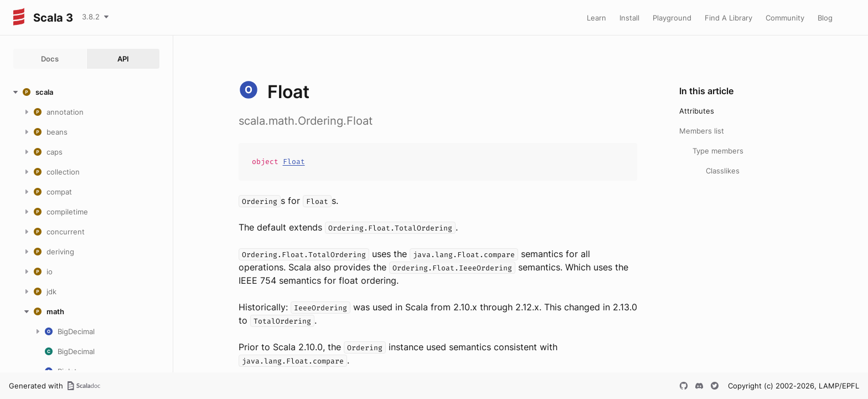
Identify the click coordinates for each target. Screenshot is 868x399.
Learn (596, 18)
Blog (825, 18)
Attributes (697, 111)
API (123, 59)
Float (294, 162)
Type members (718, 151)
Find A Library (728, 18)
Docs (50, 59)
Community (785, 18)
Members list (702, 131)
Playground (672, 18)
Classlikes (723, 171)
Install (629, 18)
